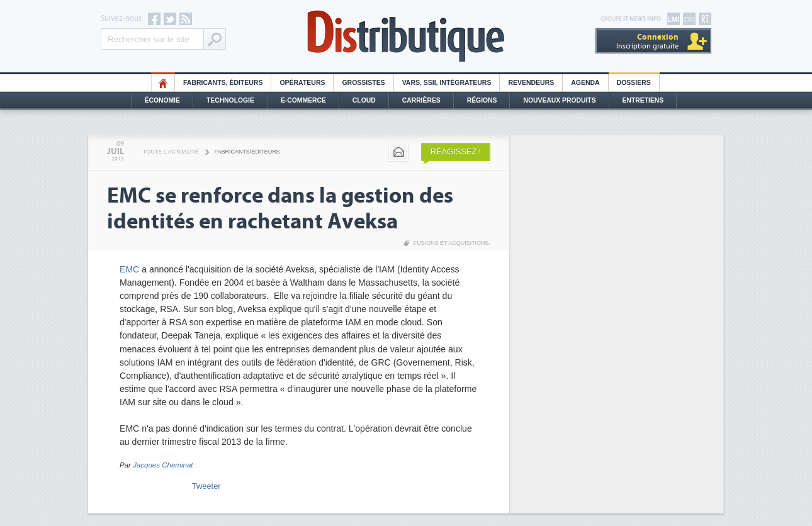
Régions (482, 100)
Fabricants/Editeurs (247, 152)
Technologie (230, 100)
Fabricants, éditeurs (223, 83)
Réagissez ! (456, 151)
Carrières (421, 100)
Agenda (585, 83)
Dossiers (634, 83)
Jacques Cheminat (163, 465)
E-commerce (303, 100)
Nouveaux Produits (559, 100)
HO (163, 83)
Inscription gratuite (647, 41)
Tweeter (206, 486)
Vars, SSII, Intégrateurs (447, 83)
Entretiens (643, 100)
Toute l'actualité (171, 152)
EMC (129, 269)
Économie (162, 100)
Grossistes (363, 83)
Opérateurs (302, 83)
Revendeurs (531, 83)
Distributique (406, 36)
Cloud (364, 100)
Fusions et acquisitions (451, 243)
